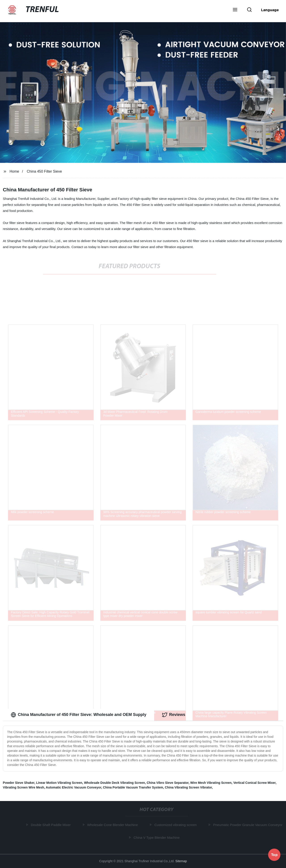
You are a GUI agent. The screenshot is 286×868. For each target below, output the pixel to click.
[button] (235, 10)
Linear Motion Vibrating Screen (59, 783)
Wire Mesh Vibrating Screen (211, 783)
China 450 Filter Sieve (44, 171)
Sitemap (181, 861)
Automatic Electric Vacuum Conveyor (74, 787)
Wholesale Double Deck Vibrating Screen (115, 783)
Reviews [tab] (174, 715)
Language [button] (270, 10)
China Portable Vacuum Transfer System (133, 787)
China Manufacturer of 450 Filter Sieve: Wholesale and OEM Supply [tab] (79, 715)
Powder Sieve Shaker (19, 783)
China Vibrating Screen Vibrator (188, 787)
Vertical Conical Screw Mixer (254, 783)
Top (274, 854)
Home (14, 171)
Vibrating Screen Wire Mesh (24, 787)
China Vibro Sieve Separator (168, 783)
